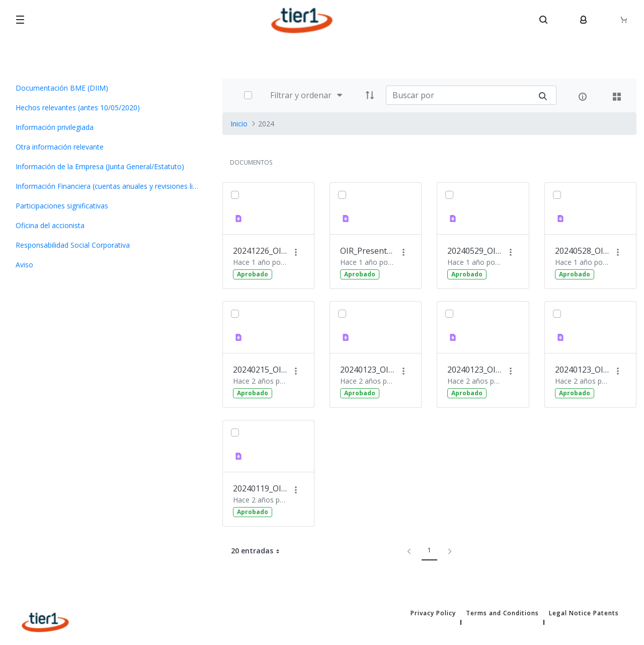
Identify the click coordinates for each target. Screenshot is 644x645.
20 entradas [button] (259, 551)
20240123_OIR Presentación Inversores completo (368, 370)
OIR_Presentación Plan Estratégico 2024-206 (368, 251)
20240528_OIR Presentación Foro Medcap (583, 251)
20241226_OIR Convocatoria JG (261, 251)
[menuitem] (107, 88)
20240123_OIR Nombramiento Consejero (475, 370)
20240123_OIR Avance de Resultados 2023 (583, 370)
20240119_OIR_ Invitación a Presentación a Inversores (261, 488)
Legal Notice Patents (584, 613)
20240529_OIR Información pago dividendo (475, 251)
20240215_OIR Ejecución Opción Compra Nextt (261, 370)
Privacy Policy (433, 613)
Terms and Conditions (502, 613)
